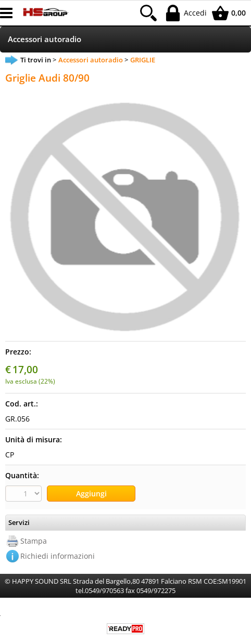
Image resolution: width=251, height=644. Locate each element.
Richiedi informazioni (58, 556)
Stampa (34, 541)
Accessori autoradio (45, 39)
